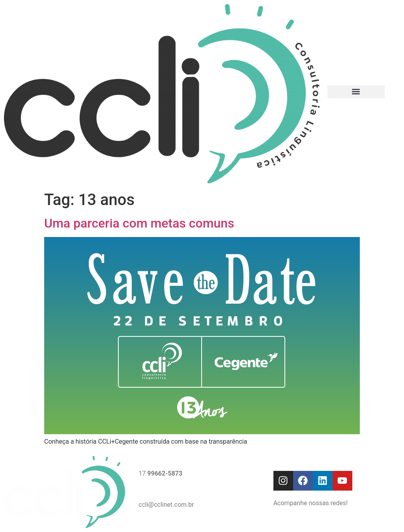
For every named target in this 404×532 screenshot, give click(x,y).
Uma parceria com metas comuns (139, 223)
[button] (356, 92)
